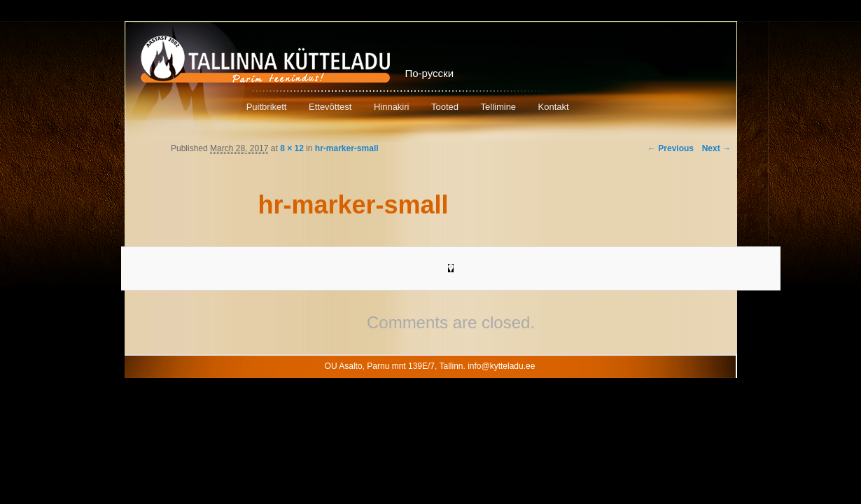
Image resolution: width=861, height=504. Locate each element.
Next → (716, 148)
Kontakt (554, 107)
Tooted (445, 107)
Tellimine (499, 107)
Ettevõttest (330, 107)
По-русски (430, 73)
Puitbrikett (267, 107)
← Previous (671, 148)
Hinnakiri (392, 107)
